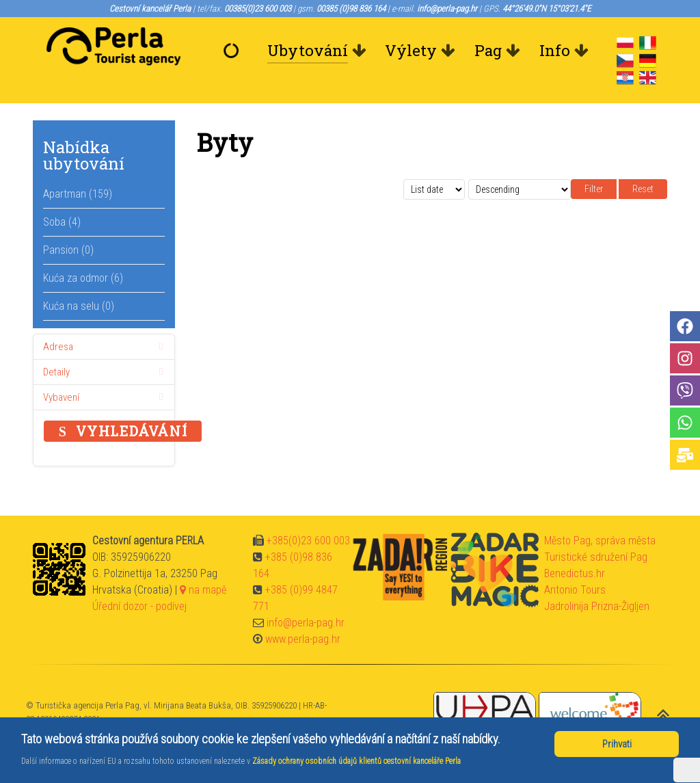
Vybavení (106, 397)
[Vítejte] (234, 51)
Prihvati (617, 744)
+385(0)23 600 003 (308, 541)
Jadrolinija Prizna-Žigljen (597, 606)
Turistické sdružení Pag (596, 557)
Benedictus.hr (575, 573)
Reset (643, 189)
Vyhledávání (123, 431)
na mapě (203, 590)
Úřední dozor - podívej (139, 606)
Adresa (106, 347)
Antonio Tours (575, 590)
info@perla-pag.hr (306, 623)
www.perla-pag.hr (303, 639)
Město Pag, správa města (600, 541)
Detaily (106, 372)
